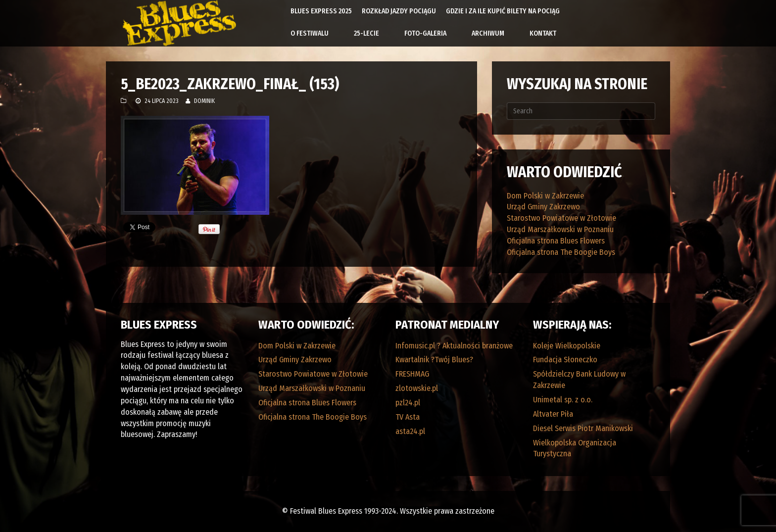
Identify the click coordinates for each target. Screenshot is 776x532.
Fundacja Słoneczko (565, 360)
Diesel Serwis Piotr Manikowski (583, 428)
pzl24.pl (408, 403)
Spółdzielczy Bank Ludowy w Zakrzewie (579, 380)
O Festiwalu (310, 33)
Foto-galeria (425, 33)
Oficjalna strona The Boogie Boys (561, 252)
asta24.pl (410, 431)
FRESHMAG (412, 374)
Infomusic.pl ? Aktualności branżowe (454, 346)
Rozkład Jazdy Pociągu (399, 11)
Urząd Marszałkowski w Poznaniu (560, 229)
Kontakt (543, 33)
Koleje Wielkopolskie (567, 346)
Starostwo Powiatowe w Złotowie (561, 218)
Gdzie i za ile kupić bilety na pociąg (503, 11)
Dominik (204, 101)
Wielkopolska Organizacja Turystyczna (575, 448)
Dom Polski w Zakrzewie (545, 196)
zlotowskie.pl (417, 388)
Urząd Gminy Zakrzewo (543, 207)
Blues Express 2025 (321, 11)
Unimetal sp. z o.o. (563, 400)
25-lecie (366, 33)
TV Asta (408, 417)
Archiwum (488, 33)
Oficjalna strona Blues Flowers (556, 241)
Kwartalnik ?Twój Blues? (434, 360)
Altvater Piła (553, 414)
